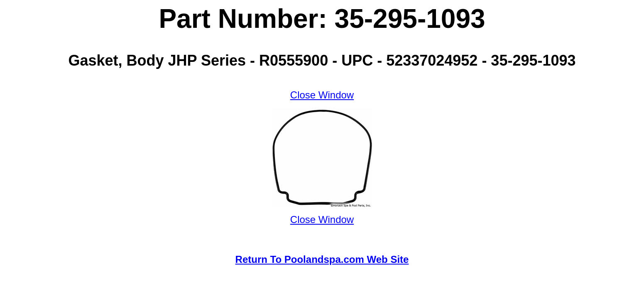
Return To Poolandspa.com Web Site (322, 259)
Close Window (322, 95)
